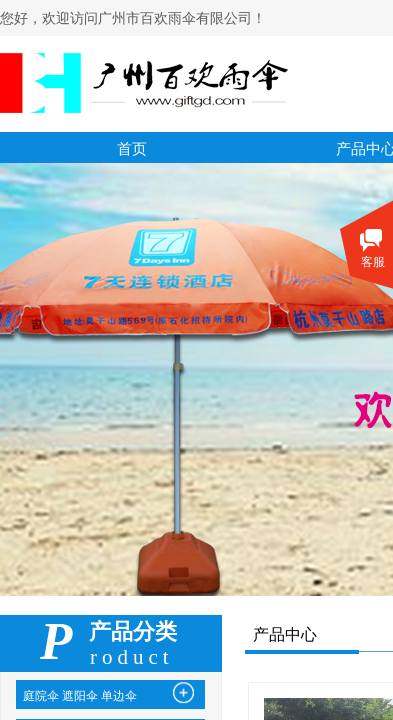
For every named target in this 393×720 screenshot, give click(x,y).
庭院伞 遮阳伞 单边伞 (80, 696)
